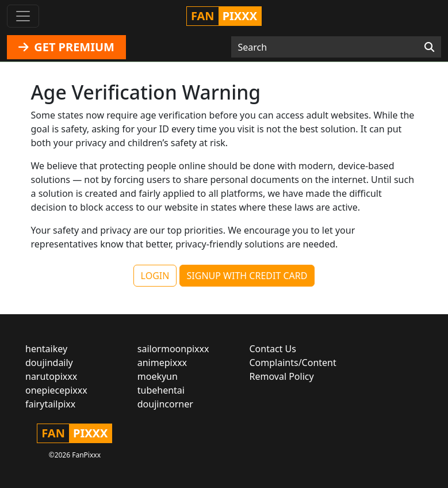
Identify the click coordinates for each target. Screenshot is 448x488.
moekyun (158, 376)
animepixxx (162, 363)
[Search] (429, 47)
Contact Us (273, 349)
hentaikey (46, 349)
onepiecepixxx (56, 390)
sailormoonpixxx (173, 349)
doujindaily (49, 363)
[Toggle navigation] (23, 16)
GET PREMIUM (66, 47)
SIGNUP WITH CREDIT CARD (247, 276)
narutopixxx (51, 376)
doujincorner (165, 404)
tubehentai (161, 390)
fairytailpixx (50, 404)
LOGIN (155, 276)
